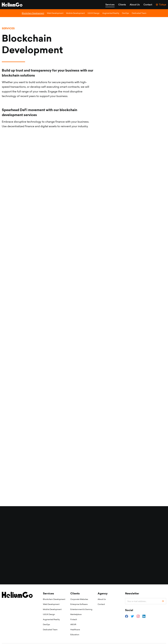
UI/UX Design (94, 13)
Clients (122, 5)
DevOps (125, 13)
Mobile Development (75, 13)
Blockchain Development (33, 13)
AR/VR (73, 616)
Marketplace (76, 606)
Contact (148, 5)
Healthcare (75, 621)
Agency (103, 585)
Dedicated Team (139, 13)
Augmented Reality (111, 13)
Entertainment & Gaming (81, 601)
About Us (135, 5)
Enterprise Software (79, 596)
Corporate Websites (79, 591)
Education (75, 626)
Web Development (55, 13)
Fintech (74, 611)
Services (110, 5)
